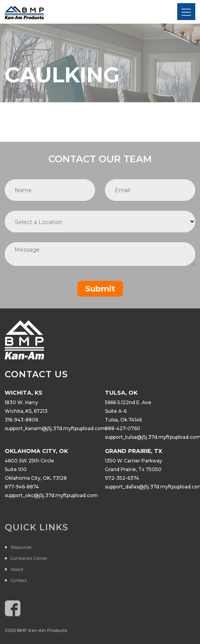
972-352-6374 (122, 478)
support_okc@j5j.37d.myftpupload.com (51, 495)
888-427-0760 (123, 428)
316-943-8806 (21, 420)
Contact (19, 582)
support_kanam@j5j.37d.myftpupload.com (55, 428)
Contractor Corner (29, 560)
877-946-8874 (22, 487)
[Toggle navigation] (186, 12)
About (17, 571)
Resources (21, 549)
